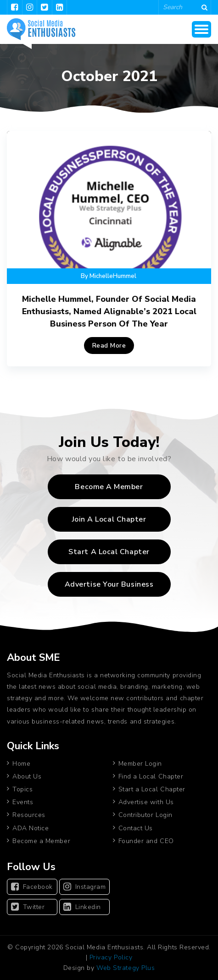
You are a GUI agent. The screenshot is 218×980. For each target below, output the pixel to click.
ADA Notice (31, 828)
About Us (27, 776)
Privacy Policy (111, 957)
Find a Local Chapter (151, 776)
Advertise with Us (146, 802)
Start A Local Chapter (109, 552)
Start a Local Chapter (152, 789)
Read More (109, 346)
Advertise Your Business (109, 584)
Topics (22, 789)
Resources (29, 815)
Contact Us (136, 828)
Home (21, 764)
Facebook (32, 887)
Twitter (28, 907)
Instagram (84, 887)
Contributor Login (145, 815)
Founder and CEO (146, 841)
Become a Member (109, 487)
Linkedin (82, 907)
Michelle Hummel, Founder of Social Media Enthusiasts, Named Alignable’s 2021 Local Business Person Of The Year (109, 311)
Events (23, 802)
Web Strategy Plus (126, 968)
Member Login (140, 764)
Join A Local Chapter (109, 519)
